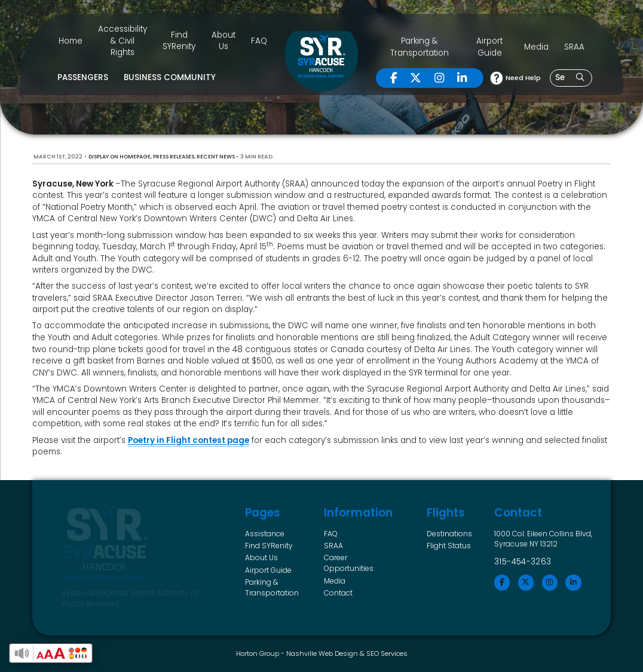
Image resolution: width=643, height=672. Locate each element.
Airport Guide (489, 47)
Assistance (265, 534)
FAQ (259, 41)
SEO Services (387, 653)
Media (536, 47)
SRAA (574, 47)
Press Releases (174, 157)
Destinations (449, 534)
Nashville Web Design (322, 653)
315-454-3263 (523, 562)
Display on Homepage (120, 157)
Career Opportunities (349, 563)
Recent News (216, 157)
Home (71, 41)
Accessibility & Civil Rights (123, 41)
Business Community (170, 77)
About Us (223, 41)
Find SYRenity (179, 41)
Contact (338, 593)
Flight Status (449, 546)
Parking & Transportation (420, 47)
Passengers (83, 77)
